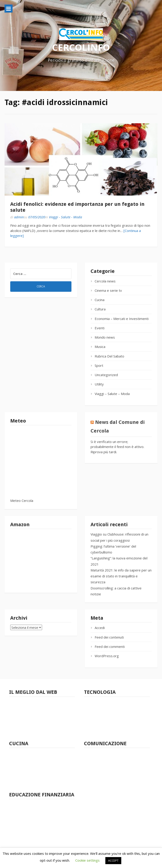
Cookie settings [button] (87, 860)
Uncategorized (106, 375)
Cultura (100, 309)
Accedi (100, 628)
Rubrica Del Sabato (109, 356)
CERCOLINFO (81, 47)
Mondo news (105, 337)
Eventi (100, 328)
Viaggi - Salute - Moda (65, 217)
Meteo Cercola (22, 501)
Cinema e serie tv (108, 290)
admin (19, 217)
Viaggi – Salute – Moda (112, 394)
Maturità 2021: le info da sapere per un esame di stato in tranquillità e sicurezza (121, 576)
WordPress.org (107, 656)
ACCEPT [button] (113, 860)
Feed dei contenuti (109, 637)
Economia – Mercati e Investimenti (122, 319)
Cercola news (105, 281)
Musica (100, 347)
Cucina (100, 300)
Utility (99, 384)
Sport (99, 365)
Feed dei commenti (110, 647)
